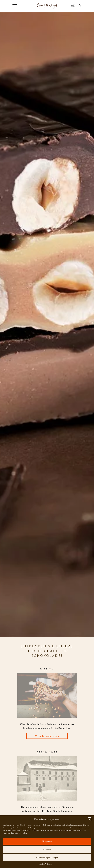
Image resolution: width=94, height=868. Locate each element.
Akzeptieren (47, 841)
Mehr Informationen (47, 736)
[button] (90, 819)
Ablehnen (47, 849)
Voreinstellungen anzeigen (47, 858)
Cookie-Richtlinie (46, 864)
